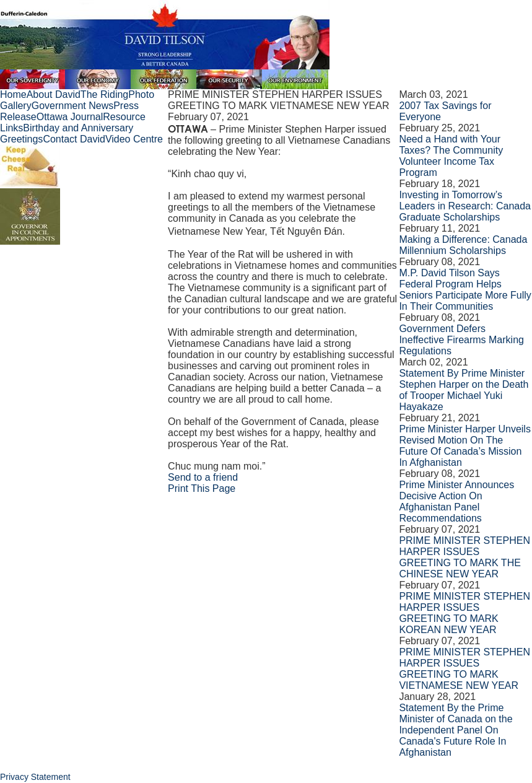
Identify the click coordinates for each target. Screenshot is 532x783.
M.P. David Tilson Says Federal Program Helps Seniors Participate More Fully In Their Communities (465, 290)
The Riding (104, 94)
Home (13, 94)
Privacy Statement (35, 777)
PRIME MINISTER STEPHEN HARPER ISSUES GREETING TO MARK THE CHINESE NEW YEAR (464, 557)
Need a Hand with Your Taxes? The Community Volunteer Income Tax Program (451, 156)
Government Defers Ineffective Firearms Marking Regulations (461, 340)
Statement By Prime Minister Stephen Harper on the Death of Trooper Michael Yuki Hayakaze (464, 390)
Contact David (74, 139)
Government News (73, 106)
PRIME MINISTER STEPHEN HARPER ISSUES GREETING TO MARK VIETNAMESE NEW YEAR (464, 669)
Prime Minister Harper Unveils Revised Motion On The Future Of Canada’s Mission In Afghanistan (465, 446)
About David (54, 94)
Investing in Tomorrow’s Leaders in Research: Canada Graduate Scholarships (465, 206)
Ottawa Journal (70, 117)
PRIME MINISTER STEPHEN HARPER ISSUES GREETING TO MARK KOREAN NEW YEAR (464, 613)
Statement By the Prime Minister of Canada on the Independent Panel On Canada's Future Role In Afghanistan (456, 730)
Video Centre (134, 139)
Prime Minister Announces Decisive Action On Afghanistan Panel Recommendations (456, 501)
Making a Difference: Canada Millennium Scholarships (463, 245)
